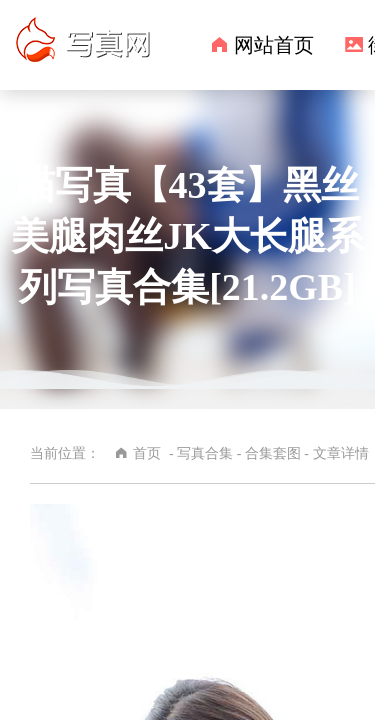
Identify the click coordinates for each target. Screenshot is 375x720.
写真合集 (205, 453)
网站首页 (274, 45)
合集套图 (58, 428)
